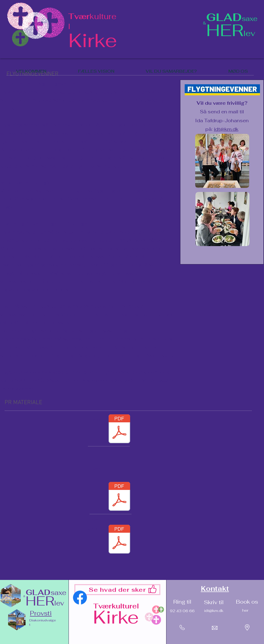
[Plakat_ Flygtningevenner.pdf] (119, 429)
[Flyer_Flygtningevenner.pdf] (119, 497)
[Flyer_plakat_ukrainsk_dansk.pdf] (119, 540)
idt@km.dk (12, 207)
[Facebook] (80, 598)
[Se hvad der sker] (117, 590)
